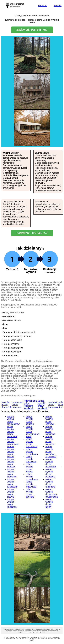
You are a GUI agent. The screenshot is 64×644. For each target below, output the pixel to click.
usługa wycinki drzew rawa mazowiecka (52, 493)
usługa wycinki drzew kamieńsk (12, 503)
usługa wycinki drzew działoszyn (12, 483)
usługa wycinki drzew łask (31, 459)
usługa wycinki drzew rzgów (49, 503)
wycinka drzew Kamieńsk (6, 405)
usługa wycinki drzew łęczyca (29, 468)
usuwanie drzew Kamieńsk (53, 405)
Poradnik (42, 6)
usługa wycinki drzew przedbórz (50, 473)
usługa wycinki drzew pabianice (50, 430)
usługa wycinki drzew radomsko (50, 483)
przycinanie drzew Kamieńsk (17, 405)
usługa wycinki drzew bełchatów (12, 433)
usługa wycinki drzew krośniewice (32, 443)
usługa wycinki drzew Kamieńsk (43, 405)
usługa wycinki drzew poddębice (51, 463)
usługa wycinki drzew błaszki (11, 453)
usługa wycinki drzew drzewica (11, 473)
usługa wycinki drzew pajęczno (50, 440)
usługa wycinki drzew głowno (11, 493)
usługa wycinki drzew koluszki (30, 420)
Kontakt (58, 6)
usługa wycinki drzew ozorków (50, 420)
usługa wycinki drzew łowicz (32, 477)
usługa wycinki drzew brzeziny (11, 463)
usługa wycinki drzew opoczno (30, 493)
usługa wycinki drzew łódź (31, 484)
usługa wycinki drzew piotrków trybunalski (51, 452)
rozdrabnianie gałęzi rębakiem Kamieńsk (30, 405)
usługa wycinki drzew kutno (32, 452)
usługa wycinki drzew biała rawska (13, 443)
